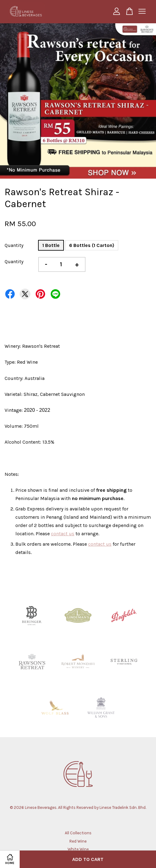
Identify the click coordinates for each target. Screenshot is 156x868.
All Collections (78, 833)
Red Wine (78, 841)
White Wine (78, 849)
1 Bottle (51, 245)
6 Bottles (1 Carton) (92, 245)
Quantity (14, 245)
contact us (63, 534)
